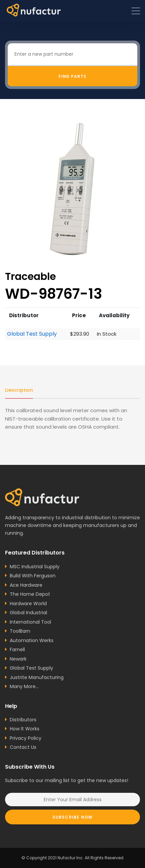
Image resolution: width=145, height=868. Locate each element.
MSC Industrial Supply (35, 567)
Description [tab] (19, 390)
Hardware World (28, 604)
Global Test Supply (32, 334)
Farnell (17, 649)
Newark (18, 659)
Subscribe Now (73, 817)
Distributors (23, 720)
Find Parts (72, 76)
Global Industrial (28, 613)
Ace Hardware (26, 585)
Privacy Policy (26, 738)
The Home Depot (30, 594)
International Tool (30, 622)
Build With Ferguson (33, 576)
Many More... (24, 686)
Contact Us (23, 747)
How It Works (25, 729)
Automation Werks (32, 640)
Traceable (30, 276)
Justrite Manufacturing (37, 677)
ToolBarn (20, 631)
